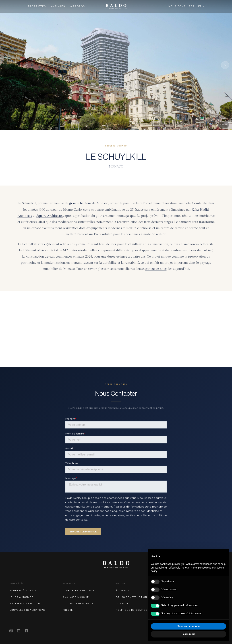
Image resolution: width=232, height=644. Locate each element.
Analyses (58, 6)
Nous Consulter (182, 6)
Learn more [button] (188, 634)
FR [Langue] (201, 6)
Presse (68, 610)
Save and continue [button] (188, 626)
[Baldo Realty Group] (116, 564)
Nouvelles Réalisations (28, 610)
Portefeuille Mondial (26, 604)
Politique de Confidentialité (138, 610)
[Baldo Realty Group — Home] (116, 7)
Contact (122, 604)
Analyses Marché (76, 597)
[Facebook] (26, 631)
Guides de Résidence (78, 604)
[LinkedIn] (19, 631)
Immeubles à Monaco (78, 591)
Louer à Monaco (22, 597)
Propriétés (37, 6)
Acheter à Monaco (23, 591)
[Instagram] (11, 631)
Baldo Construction (132, 597)
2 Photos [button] (224, 125)
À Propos (78, 6)
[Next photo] (225, 65)
